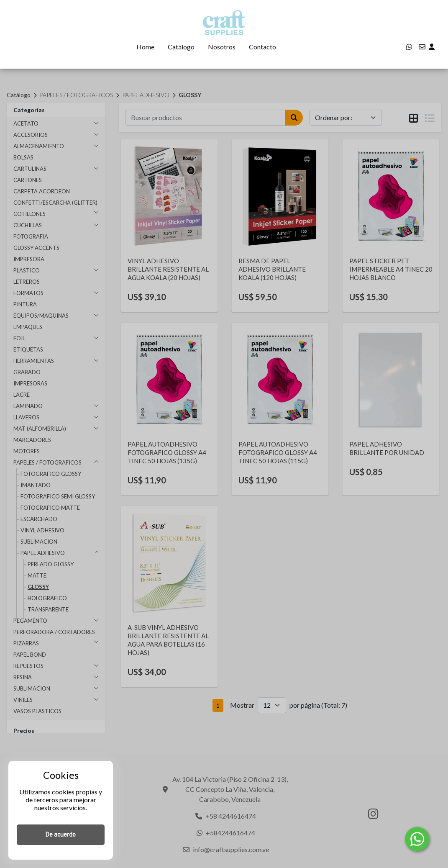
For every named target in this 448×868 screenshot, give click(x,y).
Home (145, 47)
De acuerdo (61, 835)
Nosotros (222, 47)
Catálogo (181, 47)
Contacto (262, 47)
